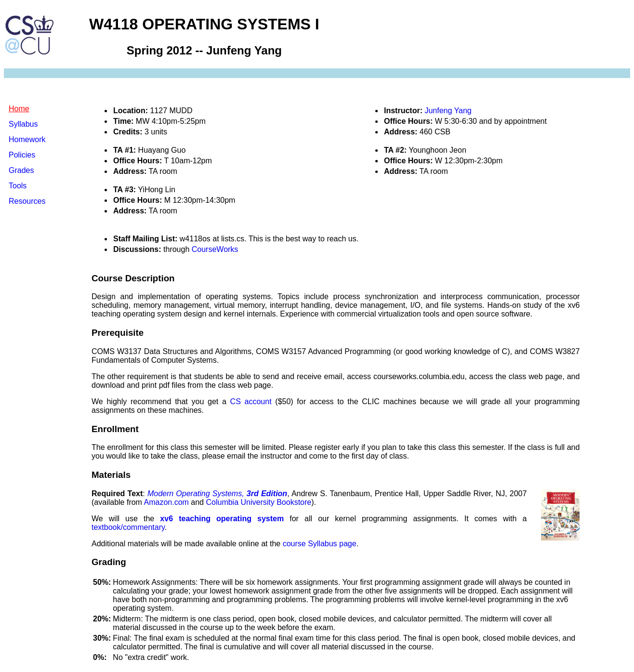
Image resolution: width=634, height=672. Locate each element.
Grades (21, 170)
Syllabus (23, 124)
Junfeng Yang (448, 111)
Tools (18, 186)
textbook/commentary (128, 527)
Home (19, 109)
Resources (27, 201)
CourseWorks (215, 249)
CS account (251, 402)
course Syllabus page (320, 544)
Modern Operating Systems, (217, 494)
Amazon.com (166, 502)
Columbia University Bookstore (258, 502)
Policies (22, 155)
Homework (27, 139)
